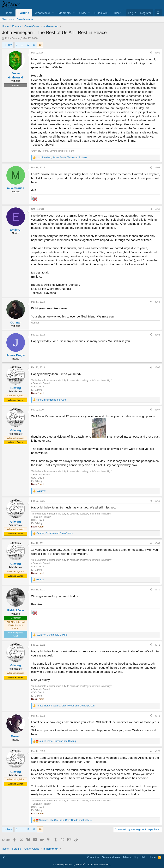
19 (40, 45)
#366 (157, 367)
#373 (157, 751)
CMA (82, 13)
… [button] (22, 45)
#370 (157, 590)
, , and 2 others (65, 820)
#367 (157, 410)
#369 (157, 543)
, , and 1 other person (65, 706)
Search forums (25, 19)
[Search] (158, 13)
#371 (157, 645)
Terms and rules (111, 857)
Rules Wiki (101, 13)
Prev (9, 45)
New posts (8, 19)
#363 (157, 209)
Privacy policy (130, 857)
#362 (157, 168)
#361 (157, 53)
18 (34, 45)
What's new (42, 13)
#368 (157, 501)
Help (144, 857)
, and (51, 400)
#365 (157, 335)
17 (28, 45)
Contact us (93, 857)
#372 (157, 716)
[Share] (151, 53)
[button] (53, 13)
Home (9, 13)
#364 (157, 302)
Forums (24, 13)
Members (65, 13)
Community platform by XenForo (82, 865)
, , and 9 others (62, 157)
